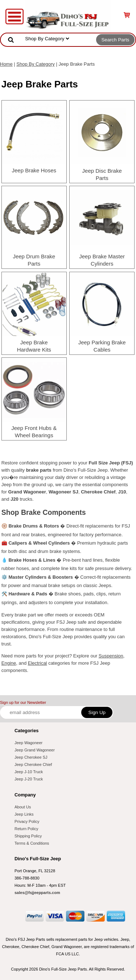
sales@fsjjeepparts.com (37, 893)
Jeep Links (24, 814)
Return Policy (26, 829)
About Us (23, 807)
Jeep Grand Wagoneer (35, 750)
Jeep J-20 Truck (29, 779)
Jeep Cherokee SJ (31, 757)
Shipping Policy (28, 836)
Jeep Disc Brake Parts (102, 174)
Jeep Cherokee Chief (33, 764)
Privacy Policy (27, 821)
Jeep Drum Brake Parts (34, 260)
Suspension (111, 656)
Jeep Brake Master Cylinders (102, 260)
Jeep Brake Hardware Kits (34, 346)
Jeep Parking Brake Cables (102, 346)
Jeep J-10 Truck (29, 772)
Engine (9, 663)
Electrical (38, 663)
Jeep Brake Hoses (34, 170)
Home (6, 64)
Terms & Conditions (32, 843)
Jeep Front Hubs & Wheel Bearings (34, 432)
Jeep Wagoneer (28, 743)
